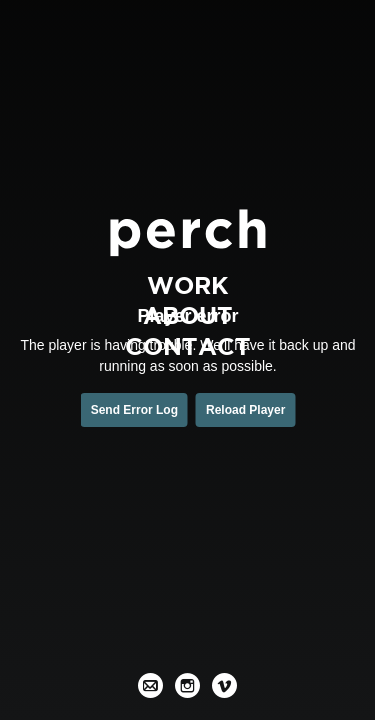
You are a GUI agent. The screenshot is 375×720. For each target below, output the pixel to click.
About (188, 316)
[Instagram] (187, 684)
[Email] (150, 684)
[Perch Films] (188, 232)
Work (188, 285)
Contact (188, 346)
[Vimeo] (224, 684)
